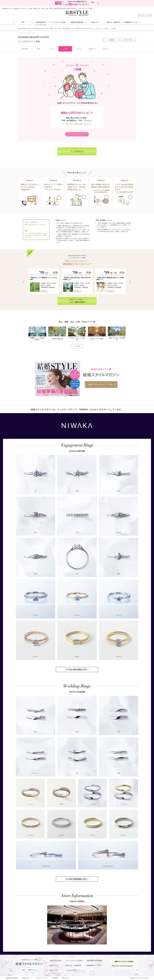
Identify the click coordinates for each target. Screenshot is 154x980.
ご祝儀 (65, 49)
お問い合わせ (65, 978)
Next (130, 282)
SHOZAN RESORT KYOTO (34, 39)
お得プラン (92, 49)
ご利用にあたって (27, 978)
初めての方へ (54, 970)
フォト (52, 49)
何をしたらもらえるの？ (77, 134)
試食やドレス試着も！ (77, 301)
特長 (38, 49)
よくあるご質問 (71, 970)
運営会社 (55, 978)
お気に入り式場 (145, 15)
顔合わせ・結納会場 (73, 965)
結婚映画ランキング (94, 965)
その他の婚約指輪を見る (76, 669)
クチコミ (106, 49)
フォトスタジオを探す (74, 961)
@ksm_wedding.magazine (124, 966)
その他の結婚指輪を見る (76, 879)
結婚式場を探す (56, 961)
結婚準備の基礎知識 (94, 961)
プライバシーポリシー (42, 978)
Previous (24, 282)
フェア (79, 49)
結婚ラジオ (54, 965)
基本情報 (25, 49)
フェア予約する (77, 151)
